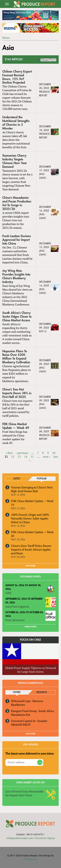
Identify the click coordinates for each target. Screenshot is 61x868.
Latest (17, 479)
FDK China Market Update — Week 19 (32, 503)
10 (54, 453)
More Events (31, 627)
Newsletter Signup (45, 838)
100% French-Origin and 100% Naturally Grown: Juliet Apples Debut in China (30, 518)
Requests (42, 692)
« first (9, 453)
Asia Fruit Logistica (17, 606)
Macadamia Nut (21, 715)
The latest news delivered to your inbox (30, 753)
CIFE (8, 593)
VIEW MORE (30, 566)
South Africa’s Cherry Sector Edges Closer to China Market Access (17, 317)
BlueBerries (18, 705)
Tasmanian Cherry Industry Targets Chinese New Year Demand (15, 161)
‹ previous (22, 453)
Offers (17, 692)
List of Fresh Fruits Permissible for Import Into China (24, 793)
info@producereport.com (20, 838)
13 (19, 457)
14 (26, 457)
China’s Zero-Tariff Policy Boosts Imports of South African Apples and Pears (31, 549)
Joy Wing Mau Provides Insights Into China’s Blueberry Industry (16, 276)
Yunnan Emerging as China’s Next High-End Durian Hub (32, 489)
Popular (42, 479)
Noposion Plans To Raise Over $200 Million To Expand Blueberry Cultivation (16, 357)
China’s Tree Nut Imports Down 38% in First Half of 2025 (17, 393)
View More (30, 734)
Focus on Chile (30, 640)
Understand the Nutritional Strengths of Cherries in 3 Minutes (16, 123)
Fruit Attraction (15, 620)
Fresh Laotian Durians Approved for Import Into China (17, 240)
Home (6, 38)
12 (13, 457)
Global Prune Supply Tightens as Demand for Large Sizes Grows (31, 670)
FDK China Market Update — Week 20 (32, 534)
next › (47, 457)
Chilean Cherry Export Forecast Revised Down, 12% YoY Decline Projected (17, 77)
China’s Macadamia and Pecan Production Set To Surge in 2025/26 (17, 203)
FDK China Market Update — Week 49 (16, 426)
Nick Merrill (30, 859)
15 (32, 457)
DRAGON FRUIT (21, 725)
